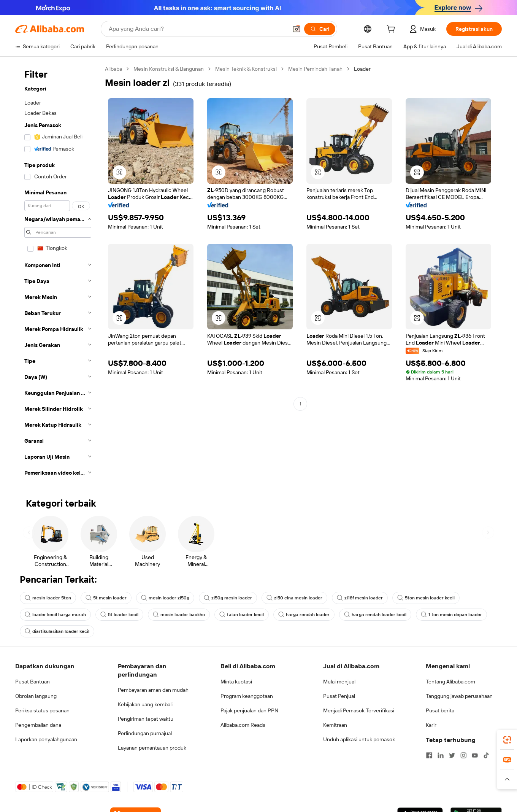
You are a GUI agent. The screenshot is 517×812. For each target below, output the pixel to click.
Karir (431, 725)
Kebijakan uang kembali (145, 704)
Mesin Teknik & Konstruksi (246, 69)
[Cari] (320, 29)
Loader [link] (362, 69)
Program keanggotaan (247, 696)
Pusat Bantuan (33, 682)
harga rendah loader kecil (375, 615)
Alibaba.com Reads (243, 725)
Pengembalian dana (38, 725)
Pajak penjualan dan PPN (249, 710)
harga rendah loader (304, 615)
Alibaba (113, 69)
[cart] (392, 30)
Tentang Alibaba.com (450, 682)
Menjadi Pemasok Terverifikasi (359, 710)
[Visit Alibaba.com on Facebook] (429, 755)
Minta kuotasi (236, 682)
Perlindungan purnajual (145, 733)
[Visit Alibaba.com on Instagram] (463, 755)
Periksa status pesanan (42, 710)
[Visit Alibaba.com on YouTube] (475, 755)
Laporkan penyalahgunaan (46, 739)
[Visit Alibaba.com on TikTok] (486, 755)
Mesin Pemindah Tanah (315, 69)
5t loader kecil (119, 615)
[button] (297, 29)
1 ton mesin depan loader (451, 615)
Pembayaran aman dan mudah (153, 690)
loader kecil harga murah (55, 615)
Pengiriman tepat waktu (146, 719)
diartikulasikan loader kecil (57, 631)
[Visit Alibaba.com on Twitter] (452, 755)
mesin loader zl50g (165, 598)
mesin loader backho (179, 615)
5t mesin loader (106, 598)
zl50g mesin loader (228, 598)
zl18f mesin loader (360, 598)
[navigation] (58, 273)
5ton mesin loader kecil (426, 598)
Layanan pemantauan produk (152, 748)
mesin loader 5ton (48, 598)
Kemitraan (335, 725)
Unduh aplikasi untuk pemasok (359, 739)
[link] (507, 740)
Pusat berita (440, 710)
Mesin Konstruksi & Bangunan (169, 69)
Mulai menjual (339, 682)
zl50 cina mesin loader (294, 598)
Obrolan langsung (36, 696)
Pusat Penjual (339, 696)
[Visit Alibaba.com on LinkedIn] (441, 755)
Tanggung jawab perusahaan (459, 696)
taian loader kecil (242, 615)
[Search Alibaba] (197, 29)
